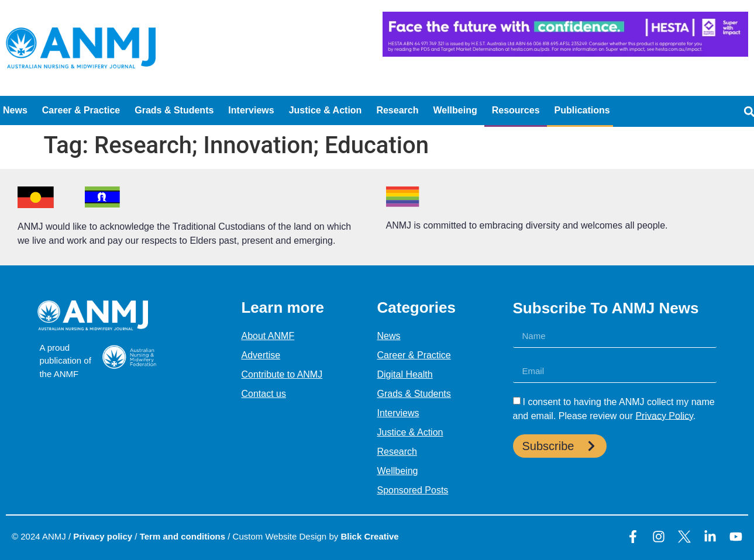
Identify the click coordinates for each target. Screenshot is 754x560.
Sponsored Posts (413, 490)
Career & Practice (81, 110)
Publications (582, 110)
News (15, 110)
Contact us (263, 394)
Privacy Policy (664, 415)
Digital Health (405, 374)
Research (397, 110)
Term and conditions (183, 536)
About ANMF (268, 336)
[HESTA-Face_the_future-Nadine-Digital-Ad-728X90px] (565, 53)
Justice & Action (326, 110)
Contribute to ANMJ (282, 374)
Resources (516, 110)
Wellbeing (455, 110)
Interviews (251, 110)
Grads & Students (174, 110)
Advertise (261, 355)
